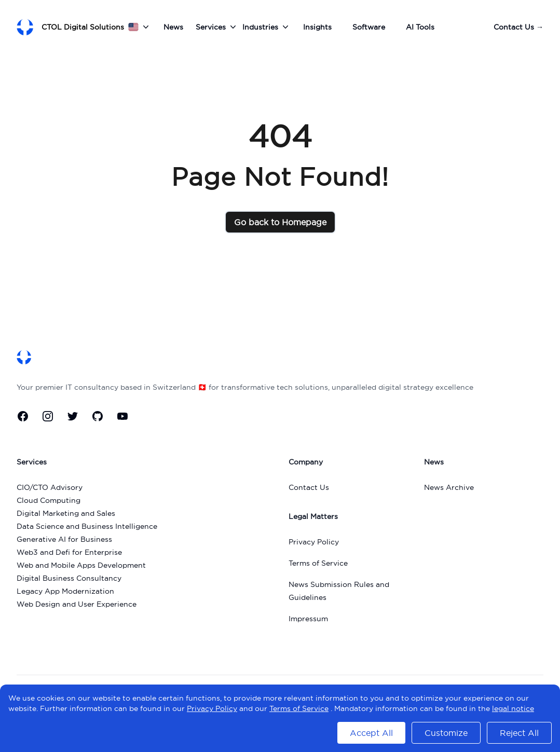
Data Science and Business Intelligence (87, 526)
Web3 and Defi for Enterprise (69, 552)
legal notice (513, 708)
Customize (446, 733)
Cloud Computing (49, 500)
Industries (267, 27)
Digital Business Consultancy (69, 578)
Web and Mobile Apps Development (81, 565)
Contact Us (518, 27)
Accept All (371, 733)
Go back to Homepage (280, 222)
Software (369, 27)
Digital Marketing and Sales (66, 513)
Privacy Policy (314, 542)
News (173, 27)
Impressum (308, 619)
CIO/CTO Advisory (50, 487)
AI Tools (420, 27)
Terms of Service (318, 563)
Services (217, 27)
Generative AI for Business (64, 539)
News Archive (449, 487)
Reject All (519, 733)
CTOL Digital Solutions (83, 27)
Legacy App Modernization (65, 591)
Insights (317, 27)
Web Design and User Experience (77, 604)
